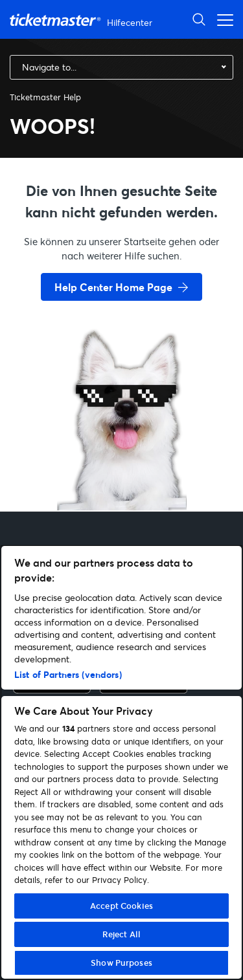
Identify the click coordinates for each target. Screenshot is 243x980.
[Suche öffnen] (199, 19)
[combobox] (121, 67)
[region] (121, 762)
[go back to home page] (122, 464)
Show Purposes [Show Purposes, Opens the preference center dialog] (121, 963)
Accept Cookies (121, 906)
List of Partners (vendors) (68, 674)
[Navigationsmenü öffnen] (222, 19)
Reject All (121, 934)
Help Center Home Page (113, 287)
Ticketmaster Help (45, 97)
